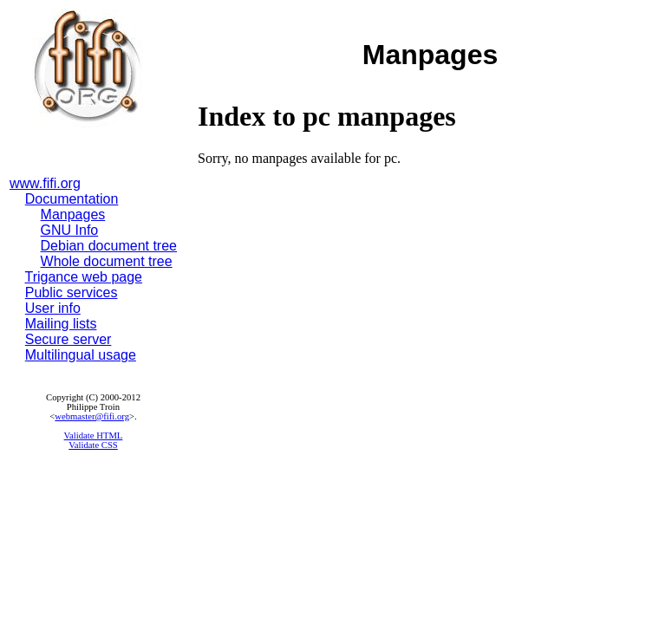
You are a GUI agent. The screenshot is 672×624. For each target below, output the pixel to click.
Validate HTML (94, 435)
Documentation (72, 199)
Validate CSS (93, 445)
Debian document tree (109, 246)
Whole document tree (107, 261)
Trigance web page (84, 277)
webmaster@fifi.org (92, 416)
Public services (72, 292)
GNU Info (70, 230)
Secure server (69, 339)
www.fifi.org (45, 183)
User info (53, 308)
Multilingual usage (81, 355)
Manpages (73, 214)
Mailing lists (61, 324)
